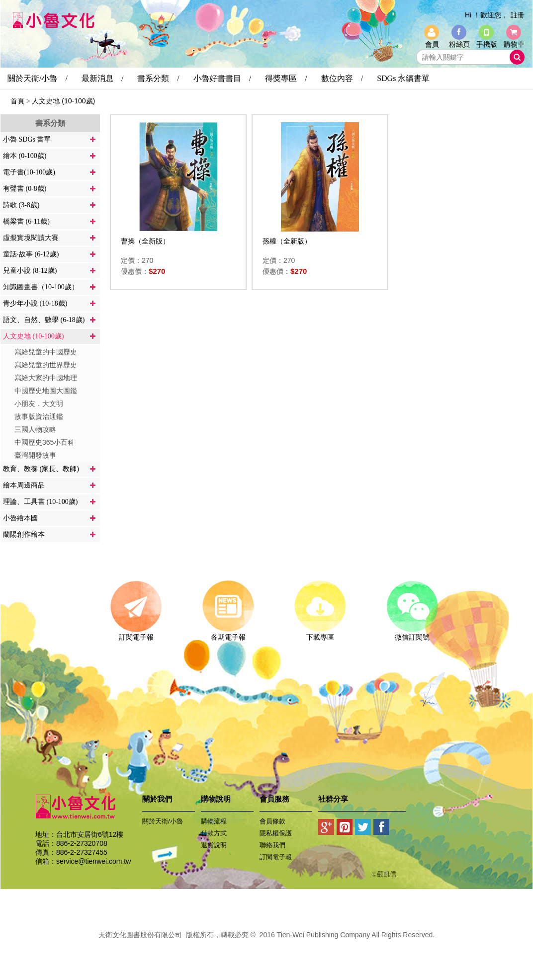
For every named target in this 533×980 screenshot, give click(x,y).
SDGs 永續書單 (403, 78)
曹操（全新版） (145, 241)
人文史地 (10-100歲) (63, 101)
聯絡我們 (272, 845)
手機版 (487, 44)
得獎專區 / (286, 78)
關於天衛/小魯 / (38, 78)
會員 (432, 44)
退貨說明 (214, 845)
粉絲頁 (459, 44)
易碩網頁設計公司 (266, 946)
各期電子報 (228, 634)
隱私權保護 (276, 833)
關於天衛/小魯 (163, 821)
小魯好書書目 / (222, 78)
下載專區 (320, 634)
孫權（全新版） (287, 241)
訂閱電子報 (136, 634)
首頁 (17, 101)
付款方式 (214, 833)
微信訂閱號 (412, 634)
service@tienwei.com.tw (93, 861)
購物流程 (214, 821)
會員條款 (272, 821)
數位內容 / (342, 78)
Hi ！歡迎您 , (485, 15)
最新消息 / (102, 78)
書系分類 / (158, 78)
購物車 (514, 44)
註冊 (518, 15)
